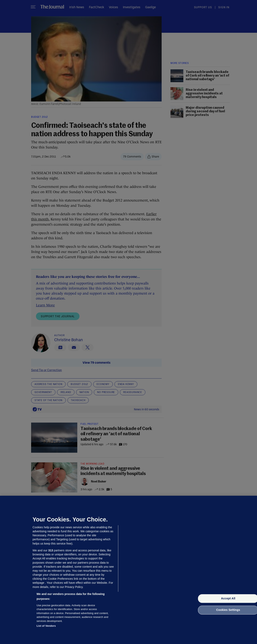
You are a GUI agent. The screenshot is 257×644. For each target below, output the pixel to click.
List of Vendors (46, 626)
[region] (128, 570)
